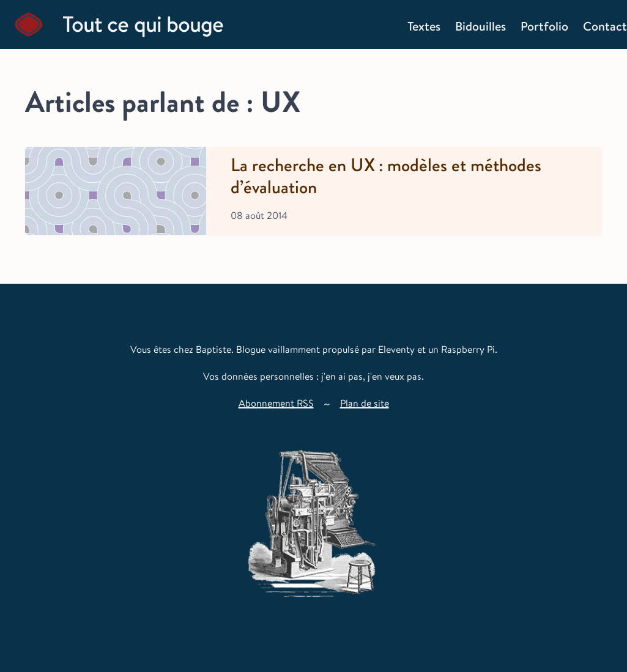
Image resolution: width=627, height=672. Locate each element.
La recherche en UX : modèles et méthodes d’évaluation (386, 177)
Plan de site (365, 403)
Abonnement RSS (276, 403)
